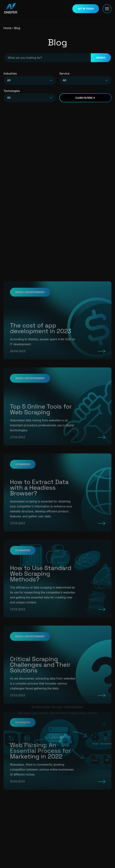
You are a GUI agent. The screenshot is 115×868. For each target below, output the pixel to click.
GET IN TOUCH (86, 8)
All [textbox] (9, 81)
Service (85, 79)
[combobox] (30, 81)
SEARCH (101, 58)
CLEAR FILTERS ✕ (85, 99)
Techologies (30, 96)
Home (4, 28)
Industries (30, 79)
